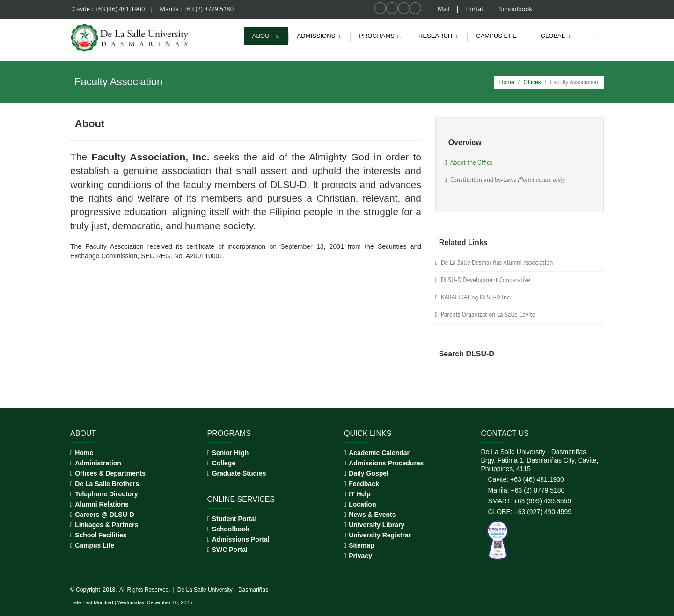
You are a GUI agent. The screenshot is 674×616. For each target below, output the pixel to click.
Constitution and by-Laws (508, 180)
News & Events (372, 515)
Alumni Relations (102, 504)
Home (507, 82)
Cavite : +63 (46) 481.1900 (110, 9)
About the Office (471, 163)
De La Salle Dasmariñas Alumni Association (497, 263)
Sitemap (361, 545)
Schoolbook (516, 9)
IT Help (360, 494)
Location (362, 504)
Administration (98, 463)
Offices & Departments (110, 473)
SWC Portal (230, 550)
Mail (444, 9)
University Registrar (380, 535)
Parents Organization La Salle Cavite (488, 315)
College (224, 463)
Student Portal (234, 519)
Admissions (321, 36)
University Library (377, 525)
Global (557, 36)
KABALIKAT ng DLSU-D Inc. (476, 297)
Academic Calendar (379, 453)
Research (440, 36)
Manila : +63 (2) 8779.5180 (197, 9)
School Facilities (101, 535)
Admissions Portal (241, 539)
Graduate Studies (239, 473)
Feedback (364, 484)
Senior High (231, 453)
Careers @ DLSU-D (104, 515)
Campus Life (95, 545)
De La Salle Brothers (107, 484)
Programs (381, 36)
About (267, 36)
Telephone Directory (106, 494)
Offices (532, 82)
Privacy (360, 556)
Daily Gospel (369, 473)
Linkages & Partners (106, 525)
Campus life (501, 36)
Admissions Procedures (386, 463)
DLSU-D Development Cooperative (486, 280)
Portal (475, 9)
